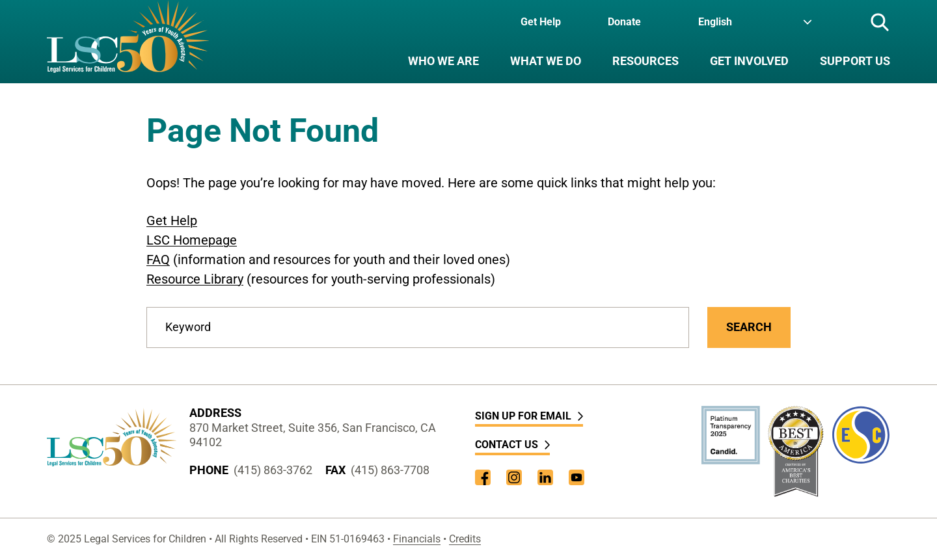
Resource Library (195, 279)
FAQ (158, 260)
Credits (465, 539)
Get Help (541, 22)
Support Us (855, 61)
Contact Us (512, 445)
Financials (417, 539)
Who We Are (443, 61)
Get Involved (749, 61)
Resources (645, 61)
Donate (624, 22)
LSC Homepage (192, 240)
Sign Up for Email (529, 416)
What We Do (546, 61)
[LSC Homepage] (128, 42)
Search (749, 327)
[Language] (755, 22)
